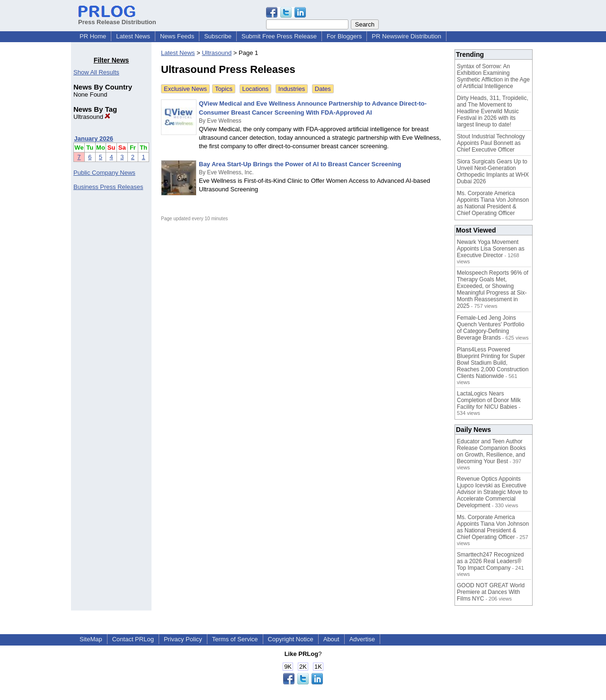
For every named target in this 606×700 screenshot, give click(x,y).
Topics (224, 89)
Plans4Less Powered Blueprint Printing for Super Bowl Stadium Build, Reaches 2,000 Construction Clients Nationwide (493, 363)
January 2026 (94, 139)
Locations (256, 89)
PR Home (93, 36)
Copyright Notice (291, 639)
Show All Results (96, 72)
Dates (323, 89)
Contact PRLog (133, 639)
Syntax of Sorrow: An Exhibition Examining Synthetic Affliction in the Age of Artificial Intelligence (493, 76)
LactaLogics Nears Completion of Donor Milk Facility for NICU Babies (489, 400)
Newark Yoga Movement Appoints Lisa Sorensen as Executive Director (491, 249)
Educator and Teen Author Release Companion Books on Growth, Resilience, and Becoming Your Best (491, 451)
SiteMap (91, 639)
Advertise (362, 639)
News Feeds (177, 36)
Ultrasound (92, 117)
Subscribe (218, 36)
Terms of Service (235, 639)
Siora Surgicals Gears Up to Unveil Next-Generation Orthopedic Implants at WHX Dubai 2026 (493, 171)
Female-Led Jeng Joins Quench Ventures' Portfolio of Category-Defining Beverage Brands (490, 328)
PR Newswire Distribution (406, 36)
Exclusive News (185, 89)
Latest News (133, 36)
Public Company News (104, 173)
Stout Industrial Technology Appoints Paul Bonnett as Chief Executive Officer (491, 143)
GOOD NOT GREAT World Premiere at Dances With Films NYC (491, 592)
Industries (292, 89)
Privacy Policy (183, 639)
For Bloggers (344, 36)
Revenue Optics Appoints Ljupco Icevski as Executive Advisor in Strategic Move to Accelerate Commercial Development (492, 492)
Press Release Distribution (117, 18)
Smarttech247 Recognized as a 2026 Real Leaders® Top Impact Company (490, 561)
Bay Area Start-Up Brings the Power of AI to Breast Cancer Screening (300, 164)
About (331, 639)
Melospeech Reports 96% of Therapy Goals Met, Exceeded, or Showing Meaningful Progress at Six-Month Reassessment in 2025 (493, 289)
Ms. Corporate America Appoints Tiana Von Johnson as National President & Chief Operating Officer (493, 203)
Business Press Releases (108, 187)
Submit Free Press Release (279, 36)
